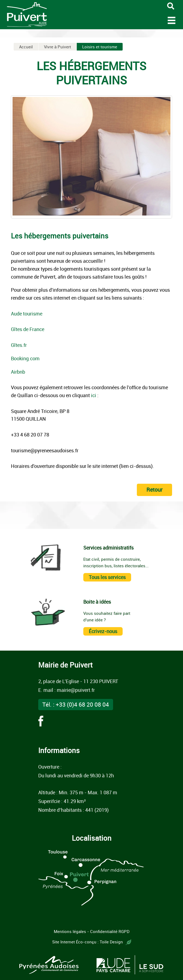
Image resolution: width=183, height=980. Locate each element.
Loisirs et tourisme (100, 47)
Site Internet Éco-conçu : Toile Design (92, 942)
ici (94, 395)
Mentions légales (70, 931)
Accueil (26, 47)
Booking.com (25, 358)
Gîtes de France (28, 329)
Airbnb (18, 372)
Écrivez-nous (103, 631)
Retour (154, 490)
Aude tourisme (27, 314)
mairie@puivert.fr (76, 690)
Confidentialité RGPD (110, 931)
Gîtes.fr (19, 345)
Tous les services (107, 577)
